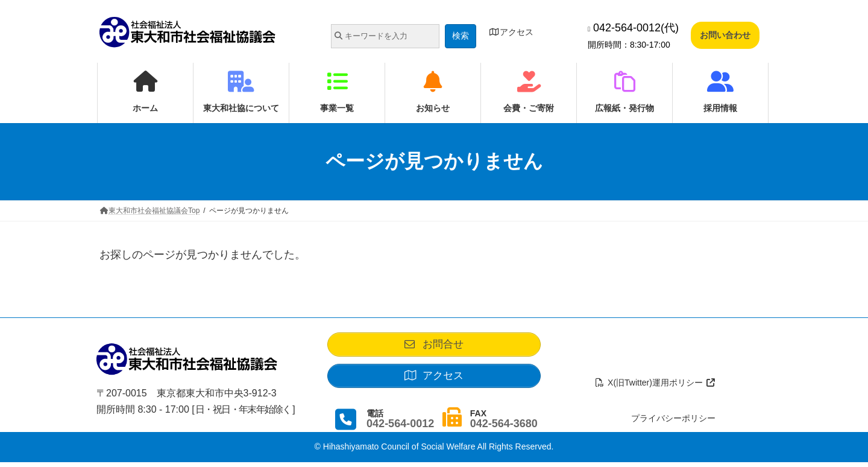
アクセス (511, 32)
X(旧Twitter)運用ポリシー (656, 387)
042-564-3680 (504, 428)
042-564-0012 (400, 428)
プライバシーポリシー (673, 423)
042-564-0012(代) (633, 28)
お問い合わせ (725, 35)
